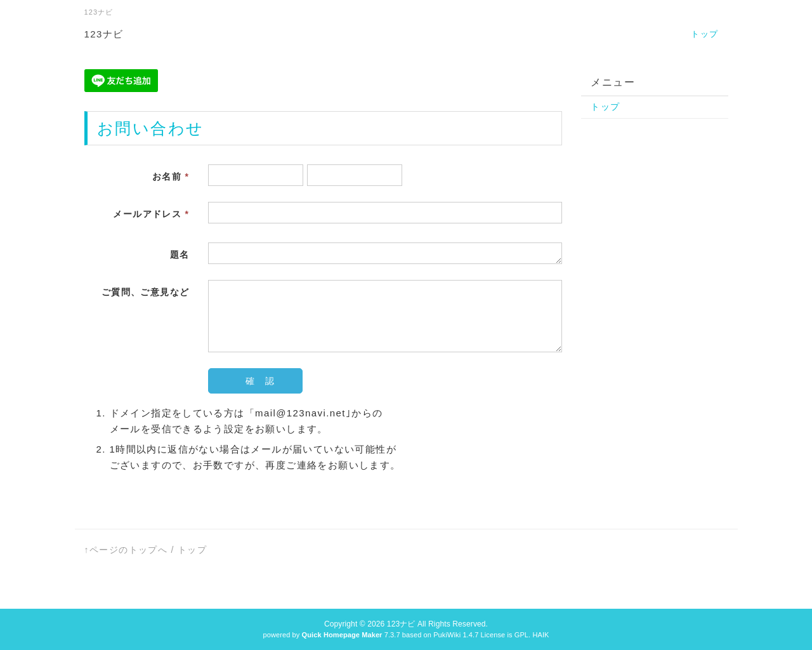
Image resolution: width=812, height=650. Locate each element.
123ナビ (104, 34)
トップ (704, 34)
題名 (180, 255)
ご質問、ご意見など (146, 292)
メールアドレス (151, 214)
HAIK (540, 635)
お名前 (171, 176)
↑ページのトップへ (126, 550)
